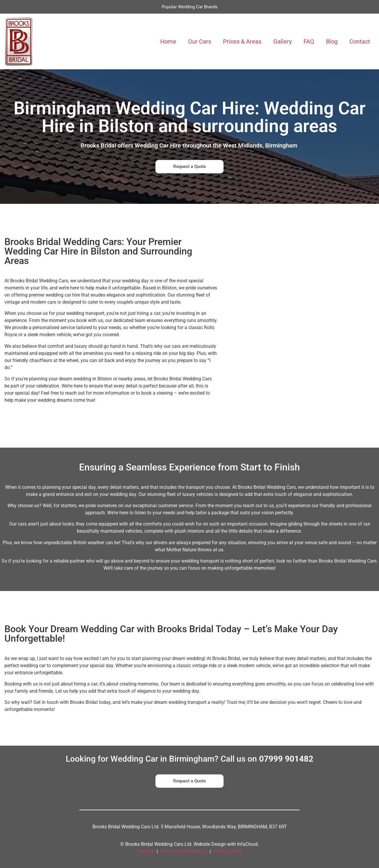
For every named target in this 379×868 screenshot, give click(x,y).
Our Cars (200, 41)
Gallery (282, 41)
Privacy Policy (228, 851)
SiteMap (146, 851)
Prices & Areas (242, 41)
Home (168, 41)
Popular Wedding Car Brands (190, 7)
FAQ (309, 41)
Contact (360, 41)
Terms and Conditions (183, 851)
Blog (332, 41)
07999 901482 (286, 759)
